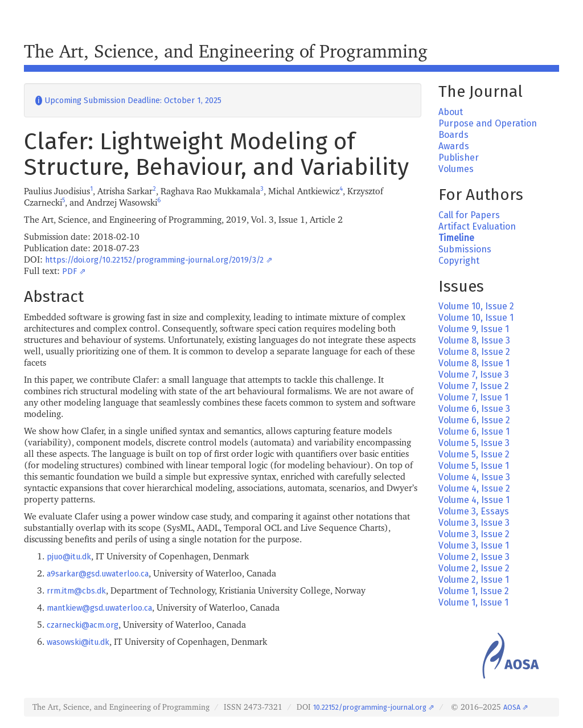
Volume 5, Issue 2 (474, 454)
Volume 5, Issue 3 (474, 443)
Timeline (456, 238)
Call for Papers (469, 215)
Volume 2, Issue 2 (474, 568)
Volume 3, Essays (474, 511)
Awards (454, 146)
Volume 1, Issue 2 (474, 591)
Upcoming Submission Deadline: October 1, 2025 (128, 101)
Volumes (456, 169)
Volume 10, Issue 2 (476, 306)
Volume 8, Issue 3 (474, 340)
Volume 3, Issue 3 (474, 523)
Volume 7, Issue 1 (473, 397)
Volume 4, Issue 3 (474, 477)
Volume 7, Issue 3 (474, 375)
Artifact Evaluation (477, 226)
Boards (453, 135)
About (451, 112)
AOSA (512, 707)
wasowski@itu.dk (78, 642)
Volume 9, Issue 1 (474, 329)
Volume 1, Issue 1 (473, 602)
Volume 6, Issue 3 (474, 409)
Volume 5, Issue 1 (474, 466)
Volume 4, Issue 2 (474, 488)
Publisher (459, 158)
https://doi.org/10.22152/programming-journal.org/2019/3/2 (154, 260)
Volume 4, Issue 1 (474, 500)
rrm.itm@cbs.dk (76, 591)
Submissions (465, 249)
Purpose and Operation (488, 123)
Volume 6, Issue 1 (474, 432)
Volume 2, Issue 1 (474, 580)
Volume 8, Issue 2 (474, 352)
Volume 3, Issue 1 (474, 545)
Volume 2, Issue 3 (474, 557)
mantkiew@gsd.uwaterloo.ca (99, 608)
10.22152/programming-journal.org (370, 707)
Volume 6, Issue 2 (474, 420)
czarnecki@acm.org (83, 625)
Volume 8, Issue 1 (474, 363)
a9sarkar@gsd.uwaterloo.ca (98, 574)
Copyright (459, 261)
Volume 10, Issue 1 (476, 318)
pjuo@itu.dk (69, 557)
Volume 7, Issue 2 (474, 386)
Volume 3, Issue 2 (474, 534)
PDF (69, 271)
